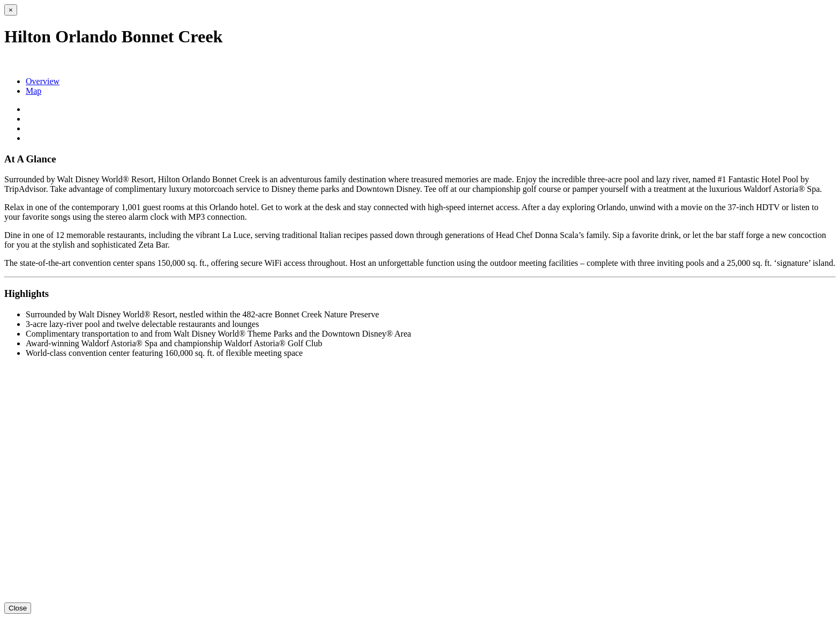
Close (18, 608)
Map (33, 91)
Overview (43, 81)
